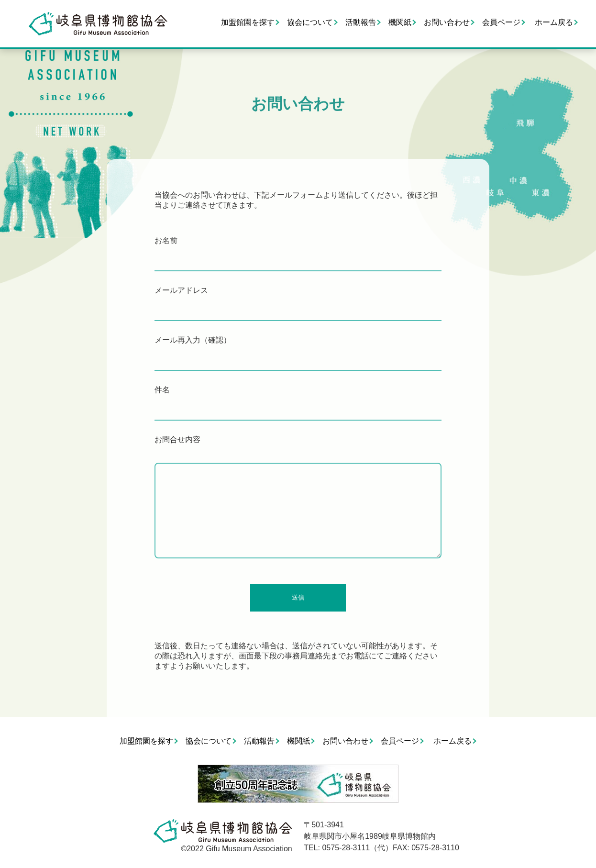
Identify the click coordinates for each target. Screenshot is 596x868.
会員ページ (501, 22)
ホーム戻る (554, 22)
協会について (310, 22)
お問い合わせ (447, 22)
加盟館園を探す (248, 22)
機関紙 (400, 22)
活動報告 (361, 22)
